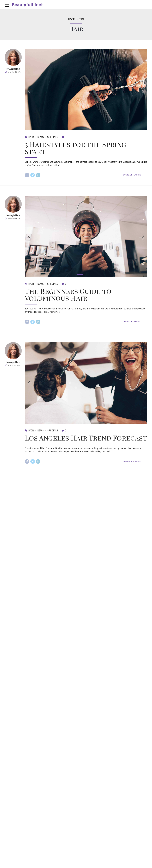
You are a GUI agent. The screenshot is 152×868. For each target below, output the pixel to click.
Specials (53, 137)
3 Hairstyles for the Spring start (75, 148)
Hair (31, 137)
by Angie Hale (13, 69)
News (41, 137)
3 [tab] (92, 128)
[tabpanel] (86, 90)
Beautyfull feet (27, 5)
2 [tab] (86, 128)
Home (72, 19)
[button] (32, 90)
